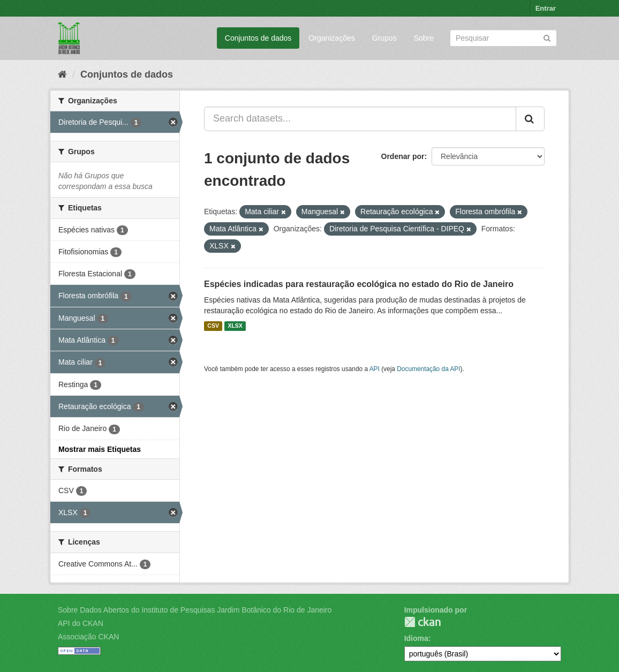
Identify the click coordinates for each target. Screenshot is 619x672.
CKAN (422, 622)
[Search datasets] (503, 38)
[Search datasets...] (360, 119)
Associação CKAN (88, 637)
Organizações (331, 38)
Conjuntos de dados (258, 38)
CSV (213, 326)
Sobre (424, 38)
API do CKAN (81, 623)
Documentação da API (428, 369)
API (375, 369)
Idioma (416, 638)
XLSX (235, 326)
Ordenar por (403, 156)
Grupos (384, 38)
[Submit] (547, 37)
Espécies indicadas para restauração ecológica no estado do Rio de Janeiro (359, 284)
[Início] (62, 74)
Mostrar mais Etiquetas (100, 449)
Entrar (546, 8)
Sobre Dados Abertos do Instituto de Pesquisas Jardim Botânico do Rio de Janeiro (195, 610)
